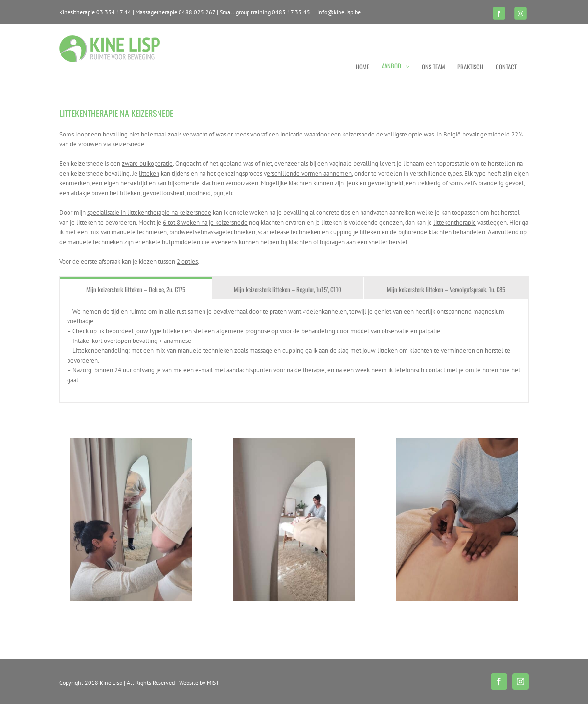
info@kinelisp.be (339, 12)
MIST (213, 683)
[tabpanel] (294, 351)
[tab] (136, 288)
